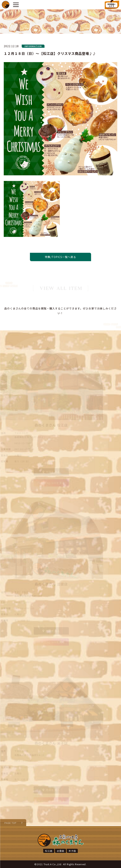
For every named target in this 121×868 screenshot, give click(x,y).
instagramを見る (51, 483)
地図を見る (51, 472)
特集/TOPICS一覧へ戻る (61, 257)
